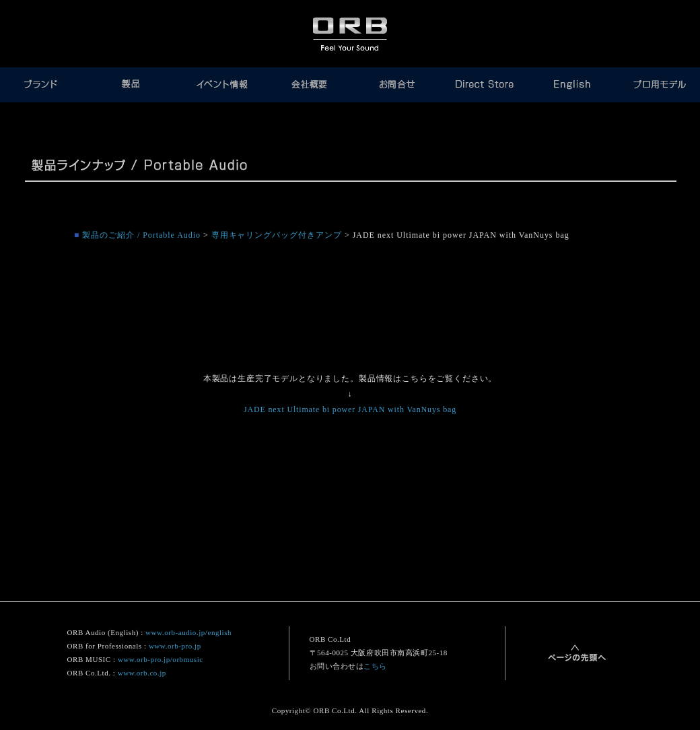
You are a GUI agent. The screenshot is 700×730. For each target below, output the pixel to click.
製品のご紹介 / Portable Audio (141, 235)
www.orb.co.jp (142, 673)
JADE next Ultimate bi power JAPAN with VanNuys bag (350, 409)
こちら (375, 666)
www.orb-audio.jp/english (188, 632)
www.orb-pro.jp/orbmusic (161, 659)
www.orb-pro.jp (175, 646)
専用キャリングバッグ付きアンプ (277, 235)
